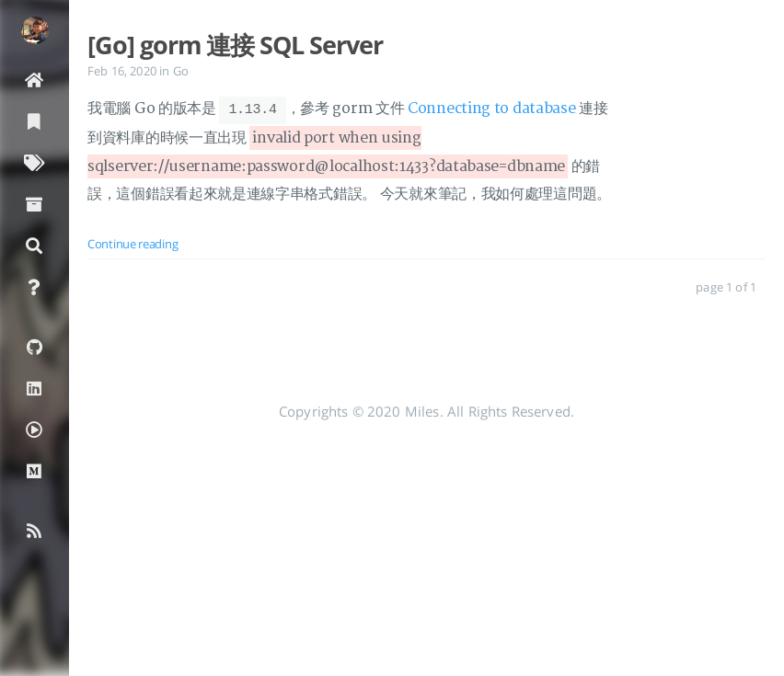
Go (181, 71)
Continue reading (133, 243)
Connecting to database (491, 109)
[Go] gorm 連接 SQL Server (235, 45)
